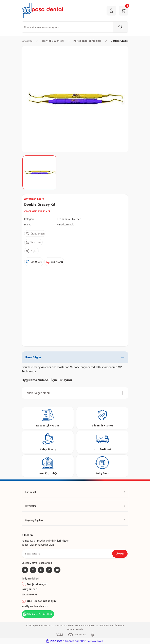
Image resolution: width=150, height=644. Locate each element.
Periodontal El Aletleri (69, 219)
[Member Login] (111, 11)
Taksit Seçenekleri (37, 393)
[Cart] (124, 11)
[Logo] (42, 11)
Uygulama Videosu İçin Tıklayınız (47, 380)
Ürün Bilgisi (33, 357)
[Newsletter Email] (75, 554)
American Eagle (66, 224)
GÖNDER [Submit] (120, 554)
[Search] (75, 27)
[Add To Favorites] (35, 233)
